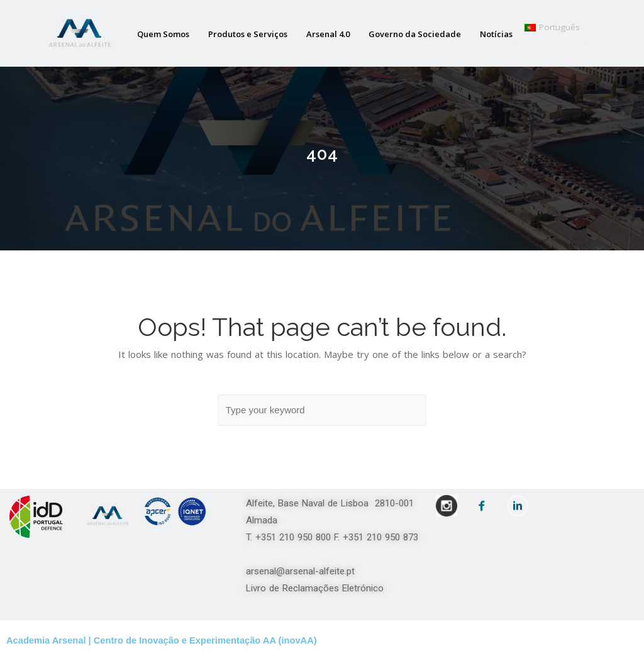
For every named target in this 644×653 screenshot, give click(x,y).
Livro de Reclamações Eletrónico (315, 588)
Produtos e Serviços (248, 34)
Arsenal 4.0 (328, 34)
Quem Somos (163, 34)
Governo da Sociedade (415, 34)
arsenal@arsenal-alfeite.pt (300, 571)
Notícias (496, 34)
